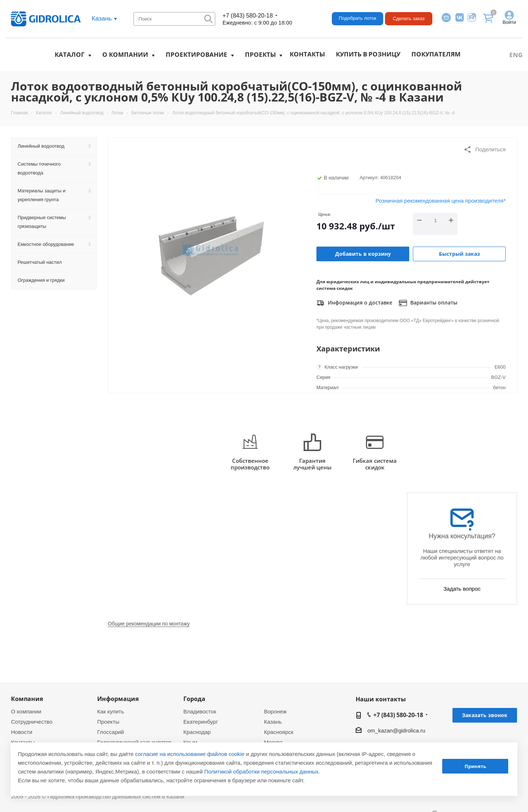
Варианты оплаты (428, 303)
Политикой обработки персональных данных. (262, 772)
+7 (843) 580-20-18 (248, 16)
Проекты (260, 54)
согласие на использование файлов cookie (190, 754)
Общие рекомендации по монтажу (149, 624)
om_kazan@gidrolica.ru (396, 730)
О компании (125, 54)
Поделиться (485, 150)
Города (194, 699)
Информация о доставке (354, 303)
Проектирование (197, 54)
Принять (475, 766)
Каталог (70, 54)
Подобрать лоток (357, 18)
